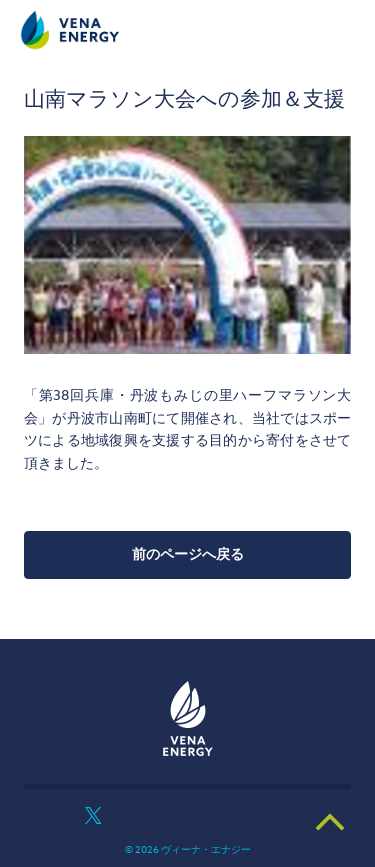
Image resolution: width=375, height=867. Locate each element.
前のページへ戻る (188, 554)
